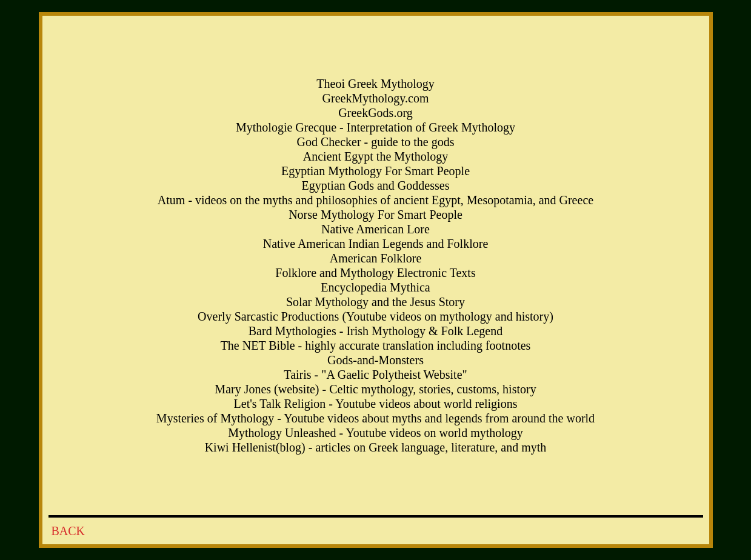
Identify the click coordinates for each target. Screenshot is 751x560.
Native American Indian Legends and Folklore (376, 244)
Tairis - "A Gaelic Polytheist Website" (375, 375)
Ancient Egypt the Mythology (375, 156)
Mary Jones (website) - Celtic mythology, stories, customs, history (375, 389)
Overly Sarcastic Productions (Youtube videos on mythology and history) (375, 316)
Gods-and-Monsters (375, 360)
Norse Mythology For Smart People (375, 215)
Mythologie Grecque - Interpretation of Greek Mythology (375, 127)
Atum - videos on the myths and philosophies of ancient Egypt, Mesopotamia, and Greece (375, 200)
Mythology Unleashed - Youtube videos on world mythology (375, 433)
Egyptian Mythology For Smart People (375, 171)
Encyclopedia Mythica (375, 287)
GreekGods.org (375, 113)
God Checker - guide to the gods (376, 142)
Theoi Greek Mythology (375, 84)
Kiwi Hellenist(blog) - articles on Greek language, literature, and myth (376, 447)
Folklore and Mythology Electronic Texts (375, 273)
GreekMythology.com (376, 98)
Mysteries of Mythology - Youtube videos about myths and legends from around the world (375, 418)
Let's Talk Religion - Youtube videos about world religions (376, 404)
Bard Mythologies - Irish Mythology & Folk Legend (375, 331)
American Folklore (376, 258)
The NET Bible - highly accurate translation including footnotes (376, 345)
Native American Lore (375, 229)
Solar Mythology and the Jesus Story (375, 302)
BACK (68, 531)
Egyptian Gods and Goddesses (376, 185)
